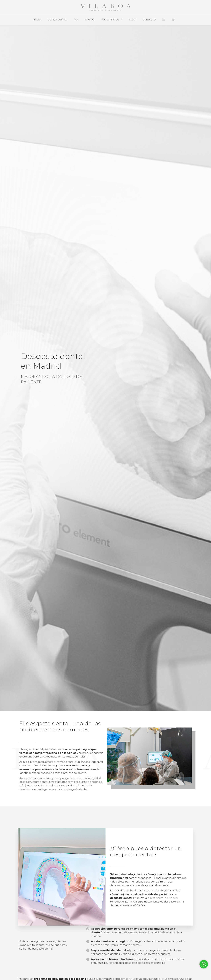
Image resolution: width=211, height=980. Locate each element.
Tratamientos (110, 20)
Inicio (37, 20)
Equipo (89, 20)
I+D (76, 20)
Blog (132, 20)
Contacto (149, 20)
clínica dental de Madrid (163, 898)
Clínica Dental (57, 20)
